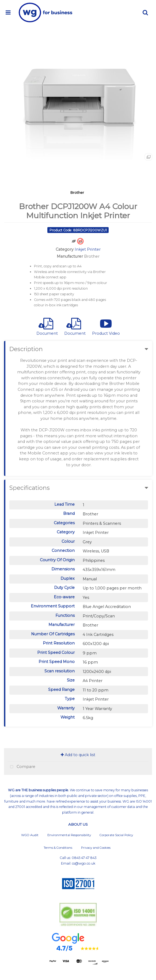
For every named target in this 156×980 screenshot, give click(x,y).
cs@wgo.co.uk (84, 863)
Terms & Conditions (58, 848)
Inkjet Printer (88, 249)
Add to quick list (78, 755)
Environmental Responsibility (69, 835)
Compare (22, 767)
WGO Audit (30, 835)
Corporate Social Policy (116, 835)
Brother (77, 192)
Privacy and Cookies (96, 848)
